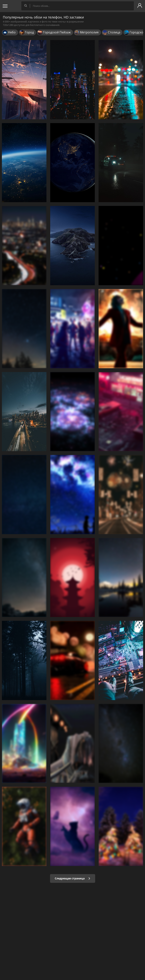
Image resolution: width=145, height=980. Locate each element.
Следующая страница (73, 878)
